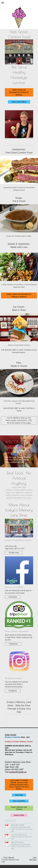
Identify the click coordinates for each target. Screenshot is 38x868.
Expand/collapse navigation (19, 3)
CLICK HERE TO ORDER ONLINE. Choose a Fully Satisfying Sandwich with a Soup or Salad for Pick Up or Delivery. (19, 785)
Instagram (13, 691)
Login (35, 858)
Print (5, 858)
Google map (14, 553)
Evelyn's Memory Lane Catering (19, 808)
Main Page (19, 795)
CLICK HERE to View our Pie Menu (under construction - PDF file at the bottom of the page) (19, 420)
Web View (33, 860)
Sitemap (11, 858)
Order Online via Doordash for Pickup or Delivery (19, 295)
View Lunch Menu (19, 102)
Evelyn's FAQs (19, 815)
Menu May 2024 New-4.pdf (21, 827)
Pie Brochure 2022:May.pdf (21, 844)
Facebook (13, 597)
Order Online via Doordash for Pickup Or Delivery (19, 92)
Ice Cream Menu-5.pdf (19, 835)
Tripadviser (13, 644)
